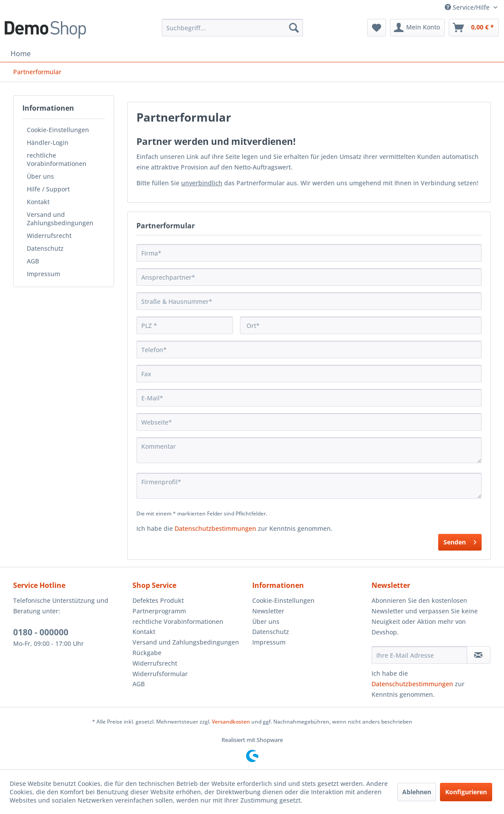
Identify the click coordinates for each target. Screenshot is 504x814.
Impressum (43, 274)
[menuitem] (232, 28)
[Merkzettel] (377, 28)
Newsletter (268, 611)
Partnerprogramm (159, 611)
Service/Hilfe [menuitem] (468, 7)
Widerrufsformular (160, 674)
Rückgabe (147, 653)
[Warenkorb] (474, 28)
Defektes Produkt (158, 600)
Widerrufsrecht (49, 236)
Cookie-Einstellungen (58, 130)
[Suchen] (294, 28)
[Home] (21, 54)
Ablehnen (417, 792)
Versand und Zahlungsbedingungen (60, 219)
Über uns (40, 176)
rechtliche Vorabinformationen (57, 159)
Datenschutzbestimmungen (215, 528)
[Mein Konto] (417, 28)
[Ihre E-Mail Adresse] (419, 655)
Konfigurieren (466, 792)
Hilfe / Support (48, 189)
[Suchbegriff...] (232, 28)
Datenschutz (45, 248)
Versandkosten (231, 722)
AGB (33, 261)
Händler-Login (48, 142)
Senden (460, 541)
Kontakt (38, 202)
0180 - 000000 (41, 632)
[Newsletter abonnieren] (479, 655)
